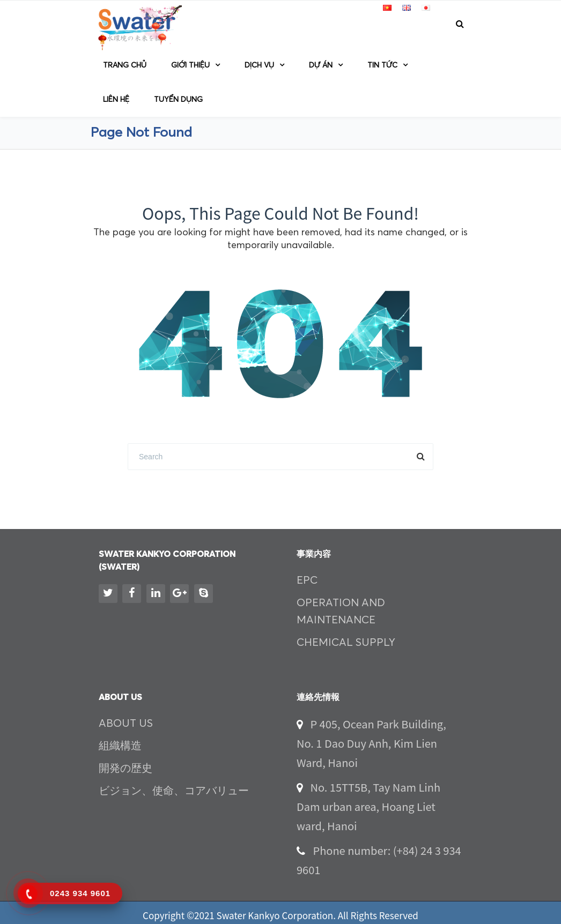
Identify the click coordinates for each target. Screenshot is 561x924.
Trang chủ (125, 65)
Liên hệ (116, 100)
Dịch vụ (259, 65)
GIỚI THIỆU (190, 65)
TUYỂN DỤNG (178, 100)
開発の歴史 (126, 769)
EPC (307, 580)
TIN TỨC (382, 65)
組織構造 (120, 746)
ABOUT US (126, 724)
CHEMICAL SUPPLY (346, 643)
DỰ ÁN (321, 65)
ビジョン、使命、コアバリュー (174, 791)
